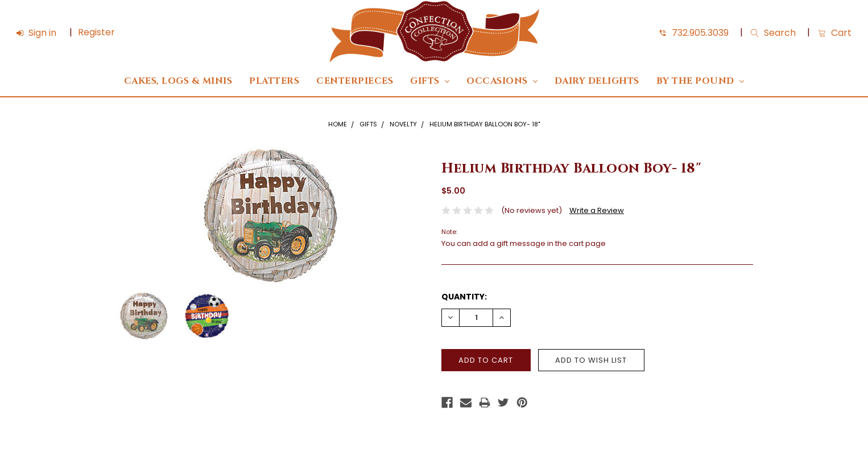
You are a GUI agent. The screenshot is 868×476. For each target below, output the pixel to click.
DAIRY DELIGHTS (597, 81)
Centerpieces (355, 81)
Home (338, 124)
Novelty (403, 124)
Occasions (502, 81)
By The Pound (700, 81)
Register (96, 32)
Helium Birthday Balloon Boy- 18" (485, 124)
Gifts (430, 81)
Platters (274, 81)
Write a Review (597, 210)
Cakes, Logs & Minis (178, 81)
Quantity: (464, 297)
